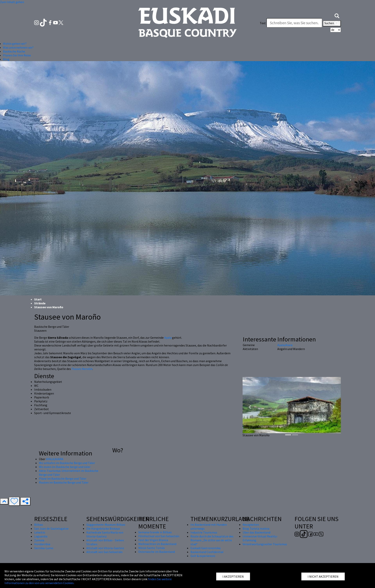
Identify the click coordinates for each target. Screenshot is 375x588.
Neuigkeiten (251, 525)
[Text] (294, 23)
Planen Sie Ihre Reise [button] (17, 55)
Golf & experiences (203, 556)
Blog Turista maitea (256, 528)
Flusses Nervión (82, 369)
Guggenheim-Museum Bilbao (106, 525)
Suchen (332, 23)
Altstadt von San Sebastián (104, 552)
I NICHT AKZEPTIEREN (323, 576)
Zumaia (39, 540)
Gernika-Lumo (44, 548)
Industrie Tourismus (204, 532)
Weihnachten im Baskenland (157, 544)
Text (263, 23)
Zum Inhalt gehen (12, 2)
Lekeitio (40, 532)
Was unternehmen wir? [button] (18, 47)
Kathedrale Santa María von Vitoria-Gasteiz (105, 534)
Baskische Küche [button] (14, 51)
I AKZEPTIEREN (233, 576)
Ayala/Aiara (285, 345)
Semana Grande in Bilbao (155, 532)
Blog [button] (6, 59)
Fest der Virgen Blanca (153, 540)
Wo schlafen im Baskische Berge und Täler (67, 463)
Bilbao (39, 525)
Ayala (168, 338)
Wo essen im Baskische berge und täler (65, 467)
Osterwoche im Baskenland (157, 552)
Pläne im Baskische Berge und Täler (63, 478)
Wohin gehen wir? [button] (15, 44)
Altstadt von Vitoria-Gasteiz (105, 548)
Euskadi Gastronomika (205, 548)
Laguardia (41, 536)
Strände (40, 303)
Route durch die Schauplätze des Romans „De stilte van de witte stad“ (212, 540)
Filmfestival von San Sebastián (159, 536)
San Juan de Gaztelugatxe (51, 528)
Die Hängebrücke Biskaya (103, 528)
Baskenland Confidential (207, 552)
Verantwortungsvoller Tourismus (265, 544)
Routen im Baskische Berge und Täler (64, 482)
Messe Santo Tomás (152, 548)
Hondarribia (42, 544)
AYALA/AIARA (55, 459)
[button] (337, 15)
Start (38, 299)
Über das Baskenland (256, 532)
